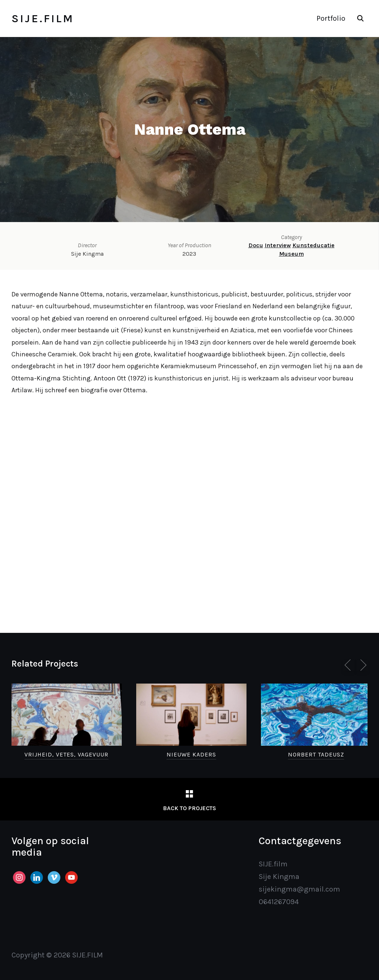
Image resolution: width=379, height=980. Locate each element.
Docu (256, 245)
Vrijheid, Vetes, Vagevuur (66, 754)
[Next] (362, 665)
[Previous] (349, 665)
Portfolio (331, 18)
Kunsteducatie (313, 245)
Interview (278, 245)
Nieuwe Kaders (191, 754)
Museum (291, 254)
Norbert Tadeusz (316, 754)
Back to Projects (189, 808)
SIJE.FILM (43, 19)
